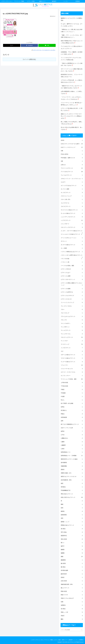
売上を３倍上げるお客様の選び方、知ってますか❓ (72, 128)
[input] (72, 630)
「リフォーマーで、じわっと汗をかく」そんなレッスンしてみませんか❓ (72, 98)
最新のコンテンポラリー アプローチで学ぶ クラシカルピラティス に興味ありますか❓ (71, 116)
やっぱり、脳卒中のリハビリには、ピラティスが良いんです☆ (72, 25)
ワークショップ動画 (49, 640)
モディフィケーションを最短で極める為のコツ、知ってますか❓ (72, 70)
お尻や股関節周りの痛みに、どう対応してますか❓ (72, 93)
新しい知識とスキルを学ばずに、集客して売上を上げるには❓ (72, 123)
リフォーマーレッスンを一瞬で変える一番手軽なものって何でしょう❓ (72, 104)
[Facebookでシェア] (29, 45)
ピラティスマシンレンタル (37, 640)
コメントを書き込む (29, 59)
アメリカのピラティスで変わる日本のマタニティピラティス (72, 47)
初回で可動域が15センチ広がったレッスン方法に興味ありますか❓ (72, 42)
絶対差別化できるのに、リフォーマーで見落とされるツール (72, 76)
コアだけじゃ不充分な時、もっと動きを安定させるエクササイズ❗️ (72, 81)
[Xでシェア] (12, 45)
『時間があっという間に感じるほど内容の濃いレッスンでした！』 (72, 31)
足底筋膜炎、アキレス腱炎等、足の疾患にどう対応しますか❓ (72, 53)
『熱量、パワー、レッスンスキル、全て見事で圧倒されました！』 (72, 36)
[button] (82, 630)
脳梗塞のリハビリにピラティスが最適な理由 (72, 19)
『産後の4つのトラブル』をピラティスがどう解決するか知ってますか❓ (71, 87)
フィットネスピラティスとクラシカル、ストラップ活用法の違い (72, 59)
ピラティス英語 (57, 640)
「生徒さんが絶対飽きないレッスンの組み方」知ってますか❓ (72, 64)
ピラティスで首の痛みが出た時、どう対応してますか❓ (72, 109)
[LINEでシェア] (47, 45)
